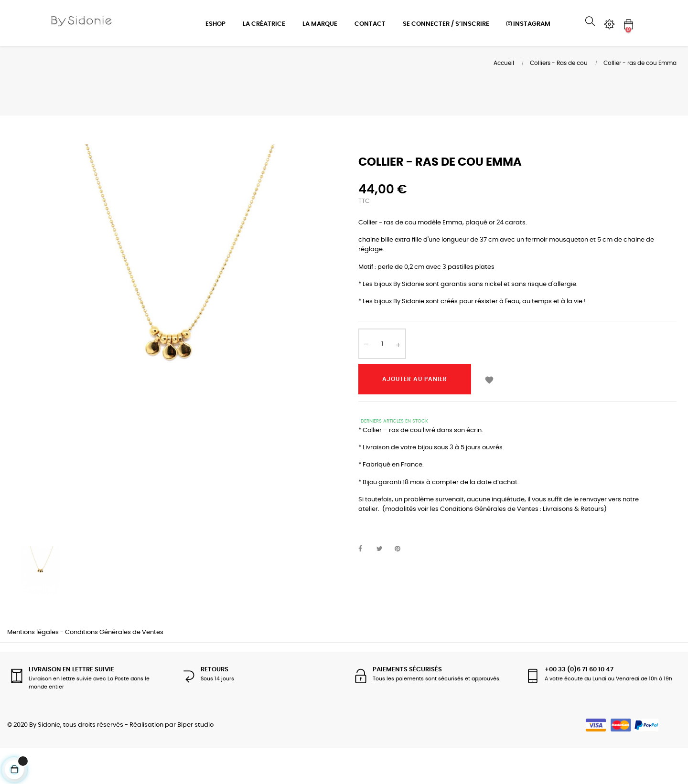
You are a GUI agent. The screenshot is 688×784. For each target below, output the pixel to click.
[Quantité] (382, 380)
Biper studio (195, 761)
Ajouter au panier (415, 415)
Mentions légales (33, 668)
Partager (365, 585)
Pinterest (402, 585)
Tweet (384, 585)
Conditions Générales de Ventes (114, 668)
